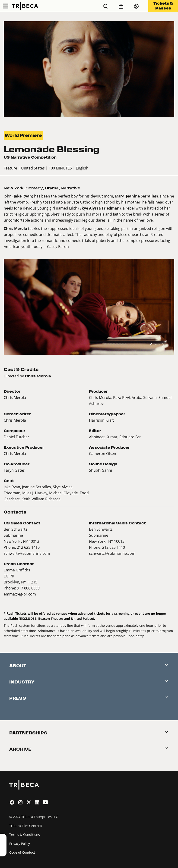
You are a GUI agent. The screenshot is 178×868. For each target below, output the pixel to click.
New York (14, 188)
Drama (52, 188)
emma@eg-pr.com (20, 594)
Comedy (34, 188)
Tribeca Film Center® (26, 826)
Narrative (70, 188)
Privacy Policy (20, 844)
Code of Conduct (22, 852)
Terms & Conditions (25, 835)
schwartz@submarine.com (27, 553)
